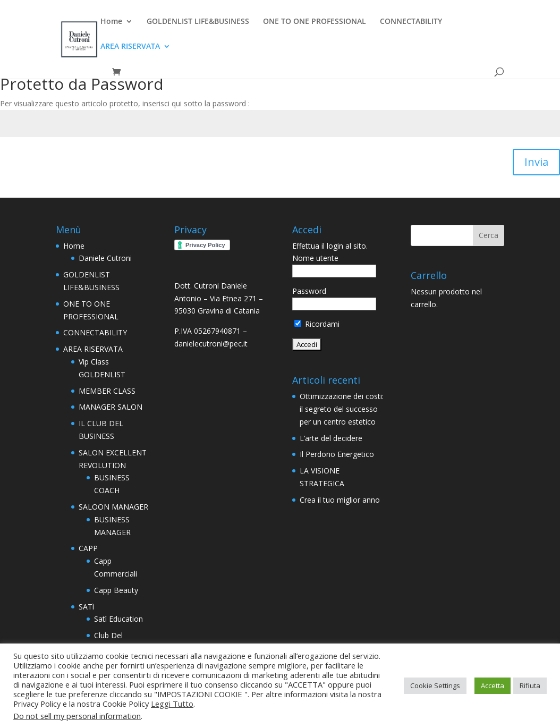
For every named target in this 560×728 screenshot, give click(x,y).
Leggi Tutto (172, 704)
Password (309, 291)
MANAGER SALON (111, 407)
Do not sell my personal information (77, 716)
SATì (86, 607)
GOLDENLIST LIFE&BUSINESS (198, 22)
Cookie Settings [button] (435, 685)
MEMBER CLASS (107, 391)
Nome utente (315, 258)
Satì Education (118, 619)
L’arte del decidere (331, 438)
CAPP (88, 548)
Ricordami (317, 324)
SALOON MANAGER (113, 507)
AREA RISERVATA (130, 47)
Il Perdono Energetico (337, 454)
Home (111, 22)
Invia (536, 162)
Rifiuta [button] (530, 685)
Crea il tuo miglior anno (340, 500)
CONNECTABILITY (411, 22)
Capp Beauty (116, 590)
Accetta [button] (493, 685)
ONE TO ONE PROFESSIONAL (315, 22)
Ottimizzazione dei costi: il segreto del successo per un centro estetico (342, 409)
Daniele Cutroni (105, 258)
